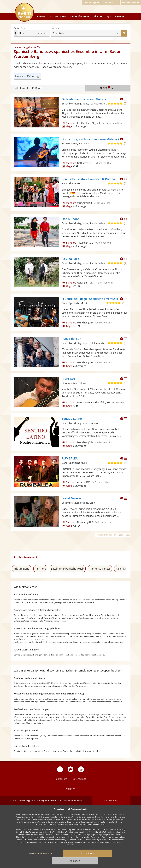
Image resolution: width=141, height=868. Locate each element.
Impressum (61, 779)
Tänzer (98, 16)
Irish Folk (40, 569)
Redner (120, 16)
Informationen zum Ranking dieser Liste (113, 535)
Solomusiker (58, 16)
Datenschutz (79, 779)
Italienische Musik (126, 569)
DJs (109, 16)
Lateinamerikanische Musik (68, 569)
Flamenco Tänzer (100, 569)
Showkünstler (80, 16)
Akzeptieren (88, 853)
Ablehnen (75, 861)
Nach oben (111, 800)
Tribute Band (22, 569)
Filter (108, 88)
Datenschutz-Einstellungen (41, 853)
